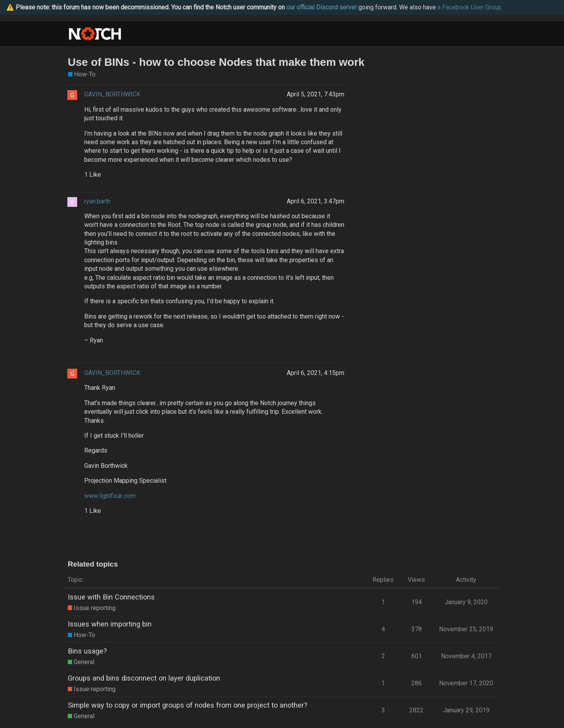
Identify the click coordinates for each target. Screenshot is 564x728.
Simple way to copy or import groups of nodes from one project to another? (188, 705)
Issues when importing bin (110, 624)
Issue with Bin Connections (111, 597)
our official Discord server (322, 7)
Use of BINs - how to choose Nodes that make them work (216, 62)
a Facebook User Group (469, 7)
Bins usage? (87, 651)
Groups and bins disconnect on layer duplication (144, 678)
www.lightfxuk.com (110, 496)
